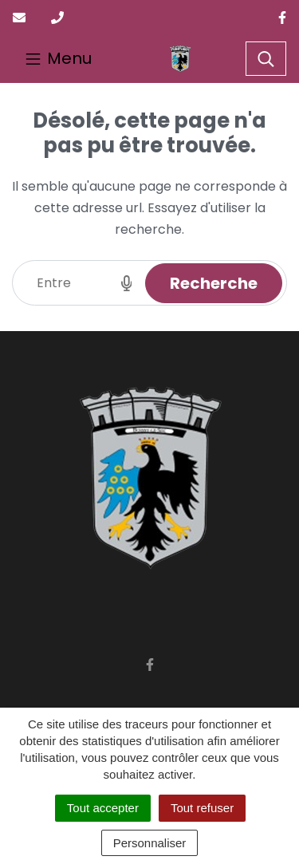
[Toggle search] (266, 59)
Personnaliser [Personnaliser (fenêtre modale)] (150, 843)
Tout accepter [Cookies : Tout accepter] (103, 808)
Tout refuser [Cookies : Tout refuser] (202, 808)
